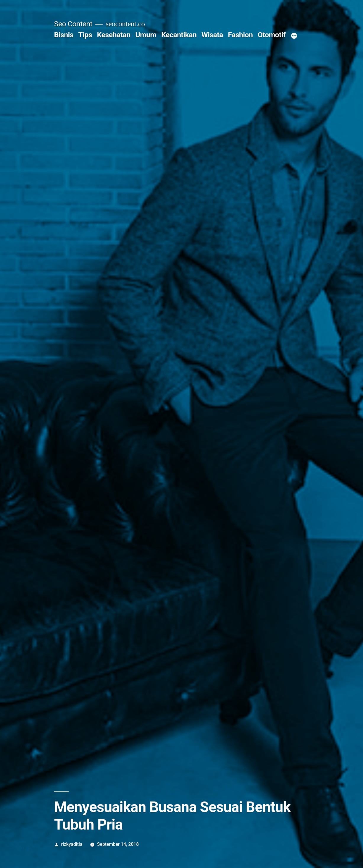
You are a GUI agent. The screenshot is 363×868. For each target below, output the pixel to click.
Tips (85, 35)
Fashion (240, 35)
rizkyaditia (72, 844)
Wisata (212, 35)
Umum (146, 35)
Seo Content (73, 24)
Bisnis (64, 35)
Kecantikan (179, 35)
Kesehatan (114, 35)
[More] (294, 36)
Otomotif (272, 35)
